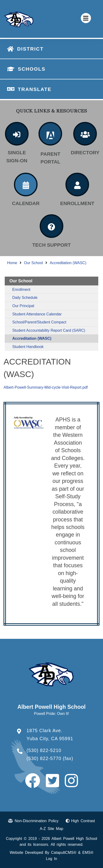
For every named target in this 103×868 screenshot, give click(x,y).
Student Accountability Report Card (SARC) (49, 330)
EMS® (88, 853)
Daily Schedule (25, 298)
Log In (51, 859)
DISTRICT (30, 49)
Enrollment (21, 290)
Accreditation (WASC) (68, 263)
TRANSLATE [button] (34, 89)
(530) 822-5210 (44, 750)
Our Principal (23, 306)
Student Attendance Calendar (37, 314)
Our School (34, 263)
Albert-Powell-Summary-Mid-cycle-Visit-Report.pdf (46, 387)
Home (12, 263)
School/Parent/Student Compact (39, 322)
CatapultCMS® (64, 853)
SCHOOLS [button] (32, 69)
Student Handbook (28, 347)
